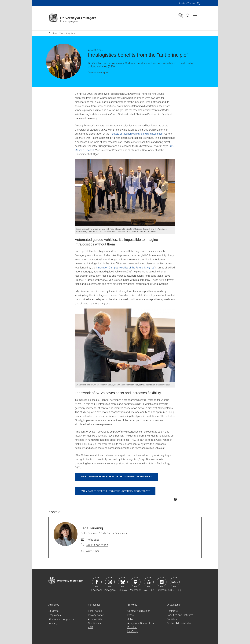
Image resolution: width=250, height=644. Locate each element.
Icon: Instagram (110, 580)
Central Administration (180, 621)
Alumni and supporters (61, 617)
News (53, 32)
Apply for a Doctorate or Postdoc (141, 623)
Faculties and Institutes (180, 613)
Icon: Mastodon (136, 580)
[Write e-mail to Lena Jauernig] (90, 549)
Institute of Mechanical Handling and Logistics (136, 131)
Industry (53, 621)
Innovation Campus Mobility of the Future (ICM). (124, 265)
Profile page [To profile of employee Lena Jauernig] (93, 537)
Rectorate (172, 609)
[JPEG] (125, 191)
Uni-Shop (133, 629)
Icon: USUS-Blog (175, 580)
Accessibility (95, 617)
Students (53, 609)
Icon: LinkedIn (162, 580)
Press (131, 613)
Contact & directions (139, 609)
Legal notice (95, 609)
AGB (90, 625)
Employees (55, 613)
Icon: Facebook (97, 580)
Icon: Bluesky (123, 580)
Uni (186, 3)
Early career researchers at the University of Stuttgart (115, 489)
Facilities (172, 617)
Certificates (94, 621)
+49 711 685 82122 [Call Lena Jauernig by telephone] (97, 543)
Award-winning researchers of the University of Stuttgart (116, 474)
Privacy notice (96, 613)
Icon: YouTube (149, 580)
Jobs (130, 617)
